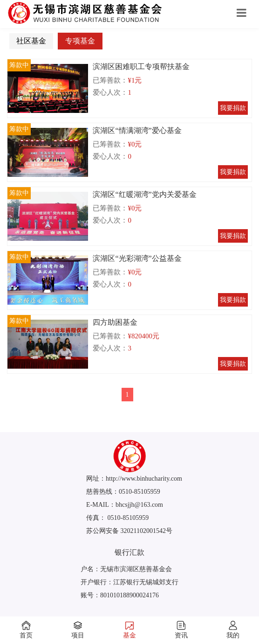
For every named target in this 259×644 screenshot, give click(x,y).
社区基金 (31, 41)
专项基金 (80, 41)
